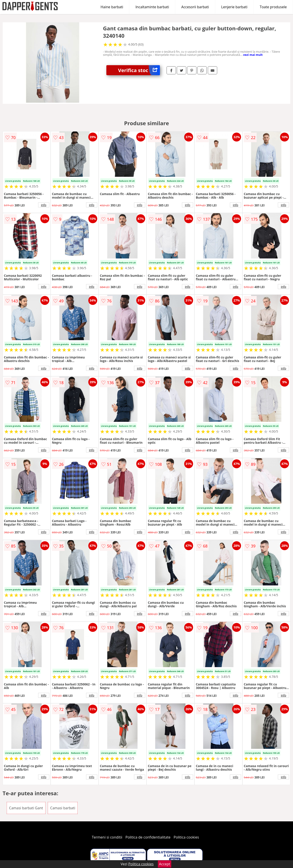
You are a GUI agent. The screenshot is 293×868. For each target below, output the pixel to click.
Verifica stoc (139, 70)
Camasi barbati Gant (26, 808)
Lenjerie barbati (234, 7)
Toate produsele (273, 7)
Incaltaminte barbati (152, 7)
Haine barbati (112, 7)
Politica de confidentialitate (148, 837)
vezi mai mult (253, 55)
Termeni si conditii (107, 837)
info (44, 205)
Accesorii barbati (195, 7)
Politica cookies (186, 837)
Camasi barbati (63, 808)
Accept (165, 864)
